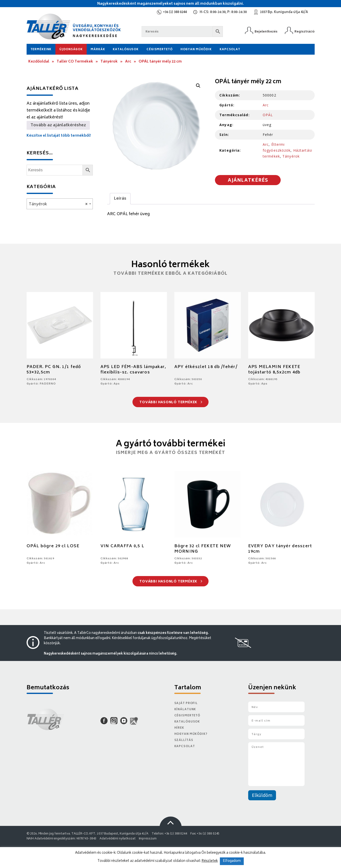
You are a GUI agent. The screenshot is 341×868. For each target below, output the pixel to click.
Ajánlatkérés (248, 181)
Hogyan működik (196, 50)
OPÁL (268, 115)
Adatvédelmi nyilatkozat (117, 839)
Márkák (98, 50)
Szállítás (184, 740)
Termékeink (41, 50)
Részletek (210, 861)
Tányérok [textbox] (58, 204)
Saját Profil (186, 703)
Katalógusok (126, 50)
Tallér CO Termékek (75, 62)
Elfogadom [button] (232, 861)
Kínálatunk (185, 710)
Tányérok (109, 62)
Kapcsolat (230, 50)
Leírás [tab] (120, 199)
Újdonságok (71, 50)
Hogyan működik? (191, 734)
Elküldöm (262, 796)
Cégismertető (160, 50)
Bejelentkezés (266, 32)
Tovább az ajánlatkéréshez (58, 125)
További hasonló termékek (171, 403)
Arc (128, 62)
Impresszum (148, 839)
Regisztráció (305, 32)
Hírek (179, 728)
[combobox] (60, 204)
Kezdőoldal (39, 62)
